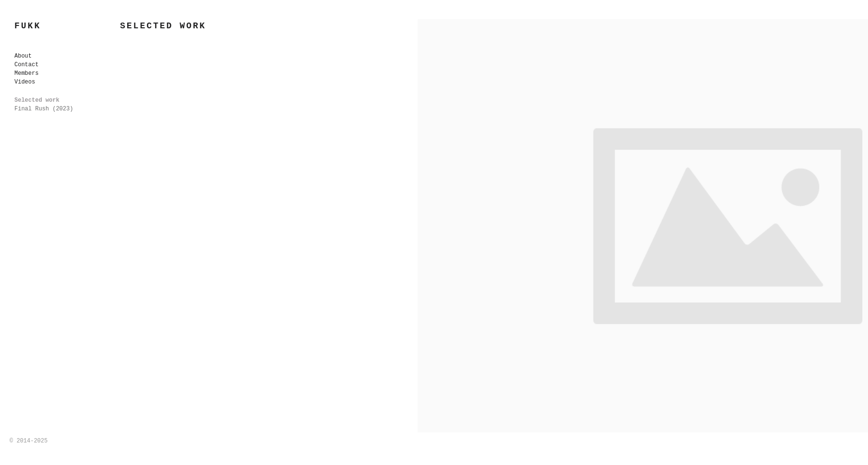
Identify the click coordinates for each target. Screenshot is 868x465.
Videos (25, 82)
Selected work (37, 100)
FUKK (28, 26)
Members (26, 73)
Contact (26, 65)
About (23, 56)
